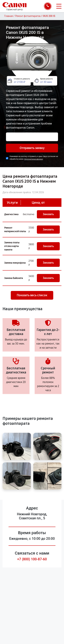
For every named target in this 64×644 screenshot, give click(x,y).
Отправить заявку (32, 148)
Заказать (48, 214)
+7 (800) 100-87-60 (32, 559)
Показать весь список (32, 295)
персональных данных (33, 159)
